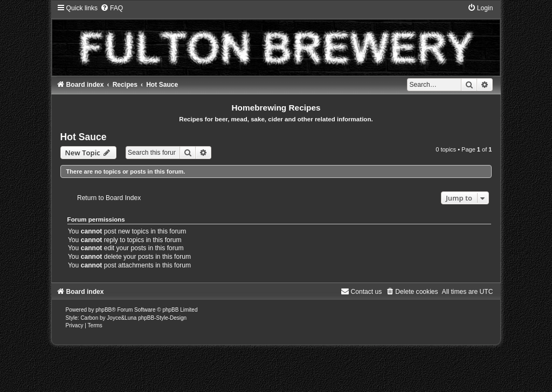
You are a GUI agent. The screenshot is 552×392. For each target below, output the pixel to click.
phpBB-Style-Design (162, 318)
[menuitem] (112, 8)
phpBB (103, 310)
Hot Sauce (84, 137)
